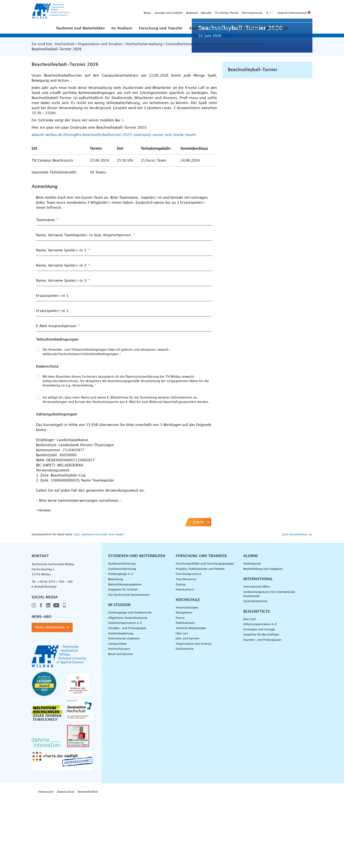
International (248, 28)
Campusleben (117, 715)
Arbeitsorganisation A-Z (260, 695)
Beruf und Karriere (120, 725)
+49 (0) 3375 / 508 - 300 (55, 652)
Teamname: (47, 291)
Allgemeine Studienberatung (128, 689)
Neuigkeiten (184, 683)
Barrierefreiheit (88, 863)
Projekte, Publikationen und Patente (200, 640)
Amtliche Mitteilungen (191, 699)
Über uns (182, 704)
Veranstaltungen (187, 678)
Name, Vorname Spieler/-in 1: (63, 321)
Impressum (46, 863)
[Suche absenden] (306, 11)
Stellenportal (252, 634)
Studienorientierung (122, 634)
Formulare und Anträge (259, 700)
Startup (181, 655)
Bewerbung (116, 650)
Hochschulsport (119, 720)
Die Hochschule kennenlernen (129, 666)
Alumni (196, 28)
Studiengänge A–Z (121, 645)
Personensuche (183, 11)
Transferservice (186, 650)
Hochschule (219, 28)
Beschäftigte (277, 28)
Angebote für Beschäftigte (261, 705)
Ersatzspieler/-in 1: (53, 366)
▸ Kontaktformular (44, 658)
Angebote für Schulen (123, 660)
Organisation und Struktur (194, 715)
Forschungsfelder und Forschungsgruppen (205, 634)
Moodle (137, 11)
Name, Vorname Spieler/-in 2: (63, 336)
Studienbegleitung (121, 704)
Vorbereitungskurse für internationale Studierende (269, 665)
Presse (180, 689)
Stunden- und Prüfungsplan (127, 699)
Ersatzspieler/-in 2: (53, 382)
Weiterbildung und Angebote (263, 640)
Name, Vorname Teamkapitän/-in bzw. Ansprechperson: (85, 306)
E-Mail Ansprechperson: (58, 397)
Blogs (79, 11)
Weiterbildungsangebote (125, 655)
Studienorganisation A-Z (125, 694)
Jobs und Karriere (187, 709)
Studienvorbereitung (122, 640)
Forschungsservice (189, 645)
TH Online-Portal (158, 11)
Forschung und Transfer (161, 28)
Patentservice (185, 660)
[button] (80, 28)
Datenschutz (66, 863)
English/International (225, 11)
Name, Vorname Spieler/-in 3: (63, 351)
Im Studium (122, 28)
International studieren (124, 709)
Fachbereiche (185, 720)
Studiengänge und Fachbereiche (130, 683)
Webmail (123, 11)
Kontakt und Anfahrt (100, 11)
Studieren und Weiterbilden (80, 28)
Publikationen (185, 694)
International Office (257, 658)
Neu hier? (250, 690)
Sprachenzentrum (255, 672)
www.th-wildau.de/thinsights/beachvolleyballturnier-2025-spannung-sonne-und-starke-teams (114, 206)
